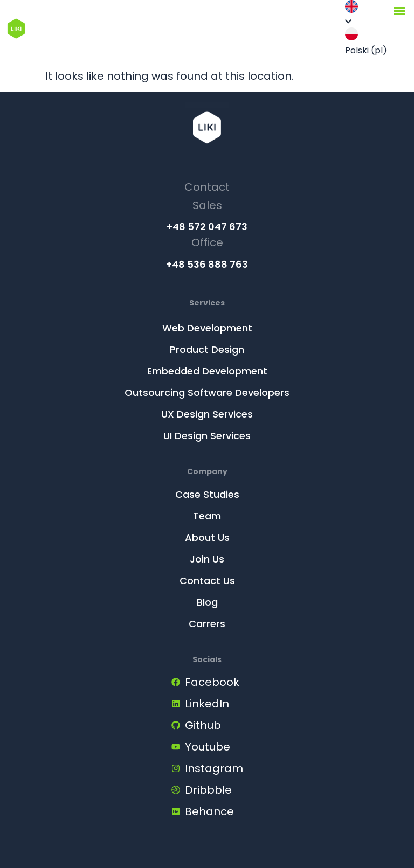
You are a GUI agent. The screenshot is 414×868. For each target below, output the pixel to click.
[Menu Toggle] (399, 11)
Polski (366, 42)
